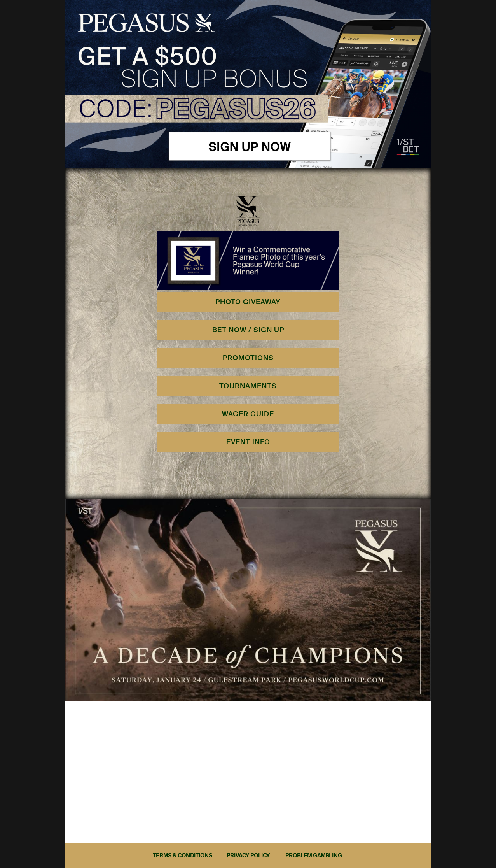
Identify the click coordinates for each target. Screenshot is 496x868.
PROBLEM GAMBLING (314, 856)
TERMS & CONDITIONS (183, 856)
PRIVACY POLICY (248, 856)
